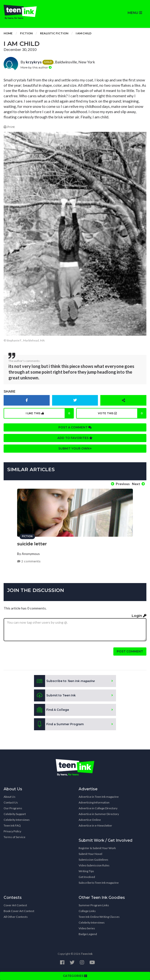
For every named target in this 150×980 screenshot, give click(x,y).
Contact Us (11, 802)
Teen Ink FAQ (12, 825)
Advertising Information (94, 802)
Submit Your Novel (90, 854)
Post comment (130, 651)
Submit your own (75, 448)
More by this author (36, 67)
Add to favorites (75, 438)
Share (10, 391)
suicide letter (32, 544)
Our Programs (13, 808)
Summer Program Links (94, 905)
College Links (87, 911)
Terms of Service (14, 837)
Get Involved (87, 877)
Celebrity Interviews (17, 820)
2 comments (29, 561)
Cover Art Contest (15, 905)
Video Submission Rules (94, 865)
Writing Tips (86, 871)
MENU (135, 13)
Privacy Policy (12, 831)
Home (8, 33)
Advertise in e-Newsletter (95, 825)
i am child (84, 33)
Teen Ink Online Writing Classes (99, 917)
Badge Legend (88, 934)
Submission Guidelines (93, 860)
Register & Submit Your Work (97, 848)
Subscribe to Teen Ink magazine (99, 883)
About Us (10, 797)
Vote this (122, 413)
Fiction (26, 33)
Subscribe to (64, 681)
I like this (50, 413)
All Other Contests (16, 917)
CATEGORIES (75, 976)
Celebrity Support (15, 814)
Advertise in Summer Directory (99, 814)
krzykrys (34, 62)
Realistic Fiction (54, 33)
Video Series (87, 928)
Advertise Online (90, 820)
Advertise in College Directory (98, 808)
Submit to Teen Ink (55, 695)
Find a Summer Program (59, 724)
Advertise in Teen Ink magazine (99, 797)
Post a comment (75, 427)
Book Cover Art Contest (19, 911)
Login (139, 616)
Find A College (51, 710)
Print (9, 127)
